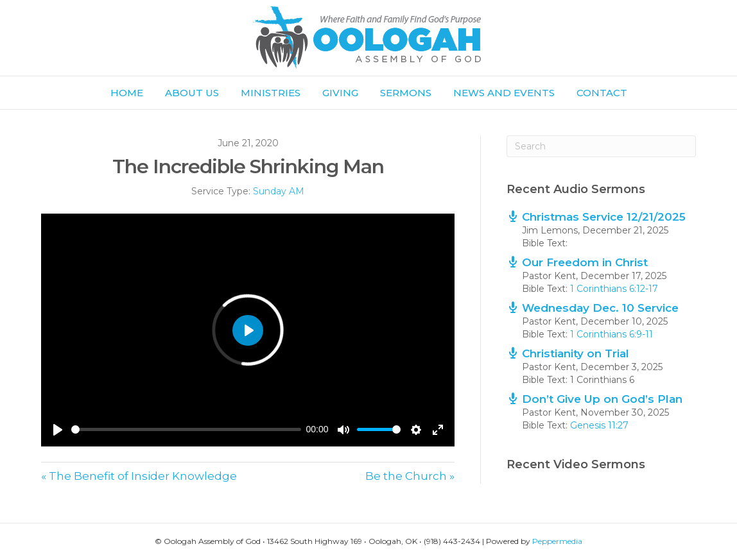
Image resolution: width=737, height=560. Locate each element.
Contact (602, 93)
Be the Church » (410, 476)
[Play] (58, 430)
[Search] (601, 146)
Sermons (406, 93)
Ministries (271, 93)
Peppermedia (557, 541)
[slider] (186, 429)
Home (127, 93)
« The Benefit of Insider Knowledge (139, 476)
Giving (340, 93)
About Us (192, 93)
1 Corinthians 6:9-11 (611, 334)
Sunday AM (279, 191)
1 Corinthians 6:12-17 (614, 289)
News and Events (504, 93)
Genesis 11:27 (599, 425)
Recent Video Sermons (576, 464)
